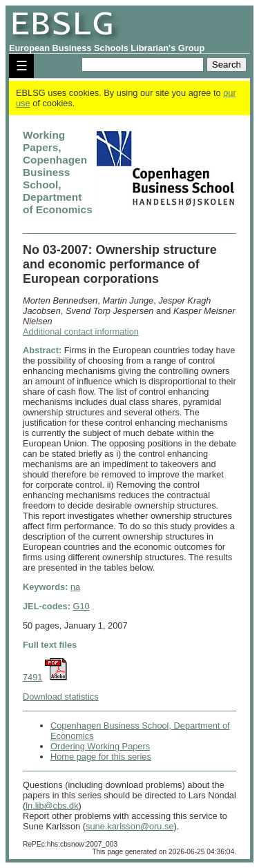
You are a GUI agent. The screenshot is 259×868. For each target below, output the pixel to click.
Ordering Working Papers (100, 746)
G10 (81, 606)
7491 (32, 677)
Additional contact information (81, 332)
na (75, 587)
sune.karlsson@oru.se (130, 826)
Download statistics (61, 697)
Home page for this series (101, 757)
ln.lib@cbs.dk (52, 806)
